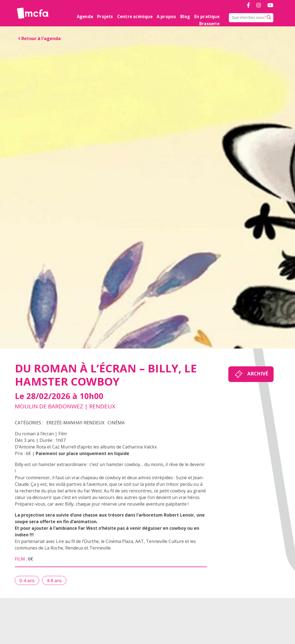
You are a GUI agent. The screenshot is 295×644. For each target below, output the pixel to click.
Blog (185, 16)
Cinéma (116, 423)
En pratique (207, 16)
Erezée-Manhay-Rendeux (75, 423)
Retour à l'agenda (39, 38)
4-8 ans (54, 581)
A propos (166, 16)
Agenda (85, 16)
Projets (105, 16)
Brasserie (209, 24)
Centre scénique (135, 16)
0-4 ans (27, 581)
